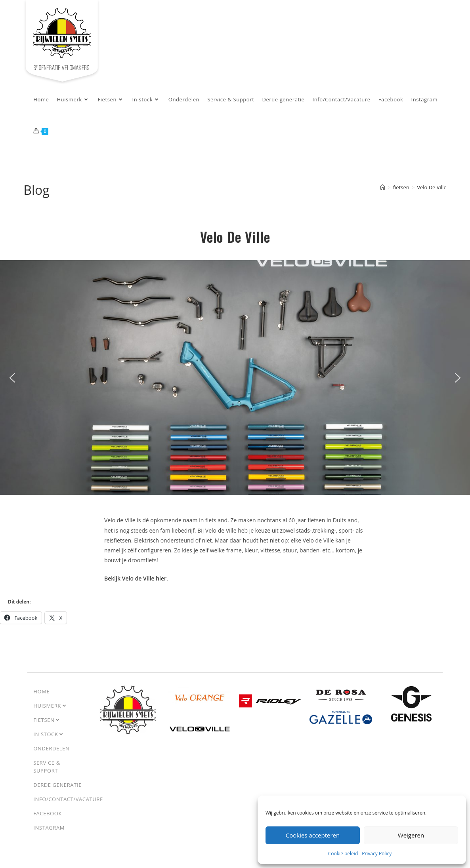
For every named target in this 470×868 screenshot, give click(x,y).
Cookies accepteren (313, 835)
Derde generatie (57, 785)
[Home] (383, 187)
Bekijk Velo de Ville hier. (136, 578)
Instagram (49, 828)
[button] (12, 378)
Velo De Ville (432, 187)
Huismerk (50, 706)
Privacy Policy (377, 854)
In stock (48, 734)
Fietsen (46, 720)
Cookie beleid (343, 854)
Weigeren (411, 835)
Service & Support (47, 767)
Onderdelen (51, 748)
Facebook (48, 813)
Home (41, 691)
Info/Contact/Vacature (68, 799)
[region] (235, 378)
